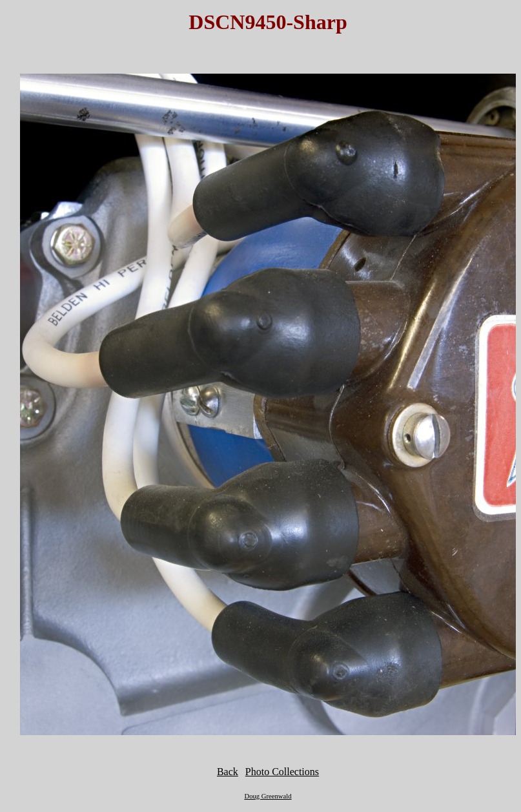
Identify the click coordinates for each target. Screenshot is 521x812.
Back (228, 772)
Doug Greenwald (268, 796)
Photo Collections (282, 772)
